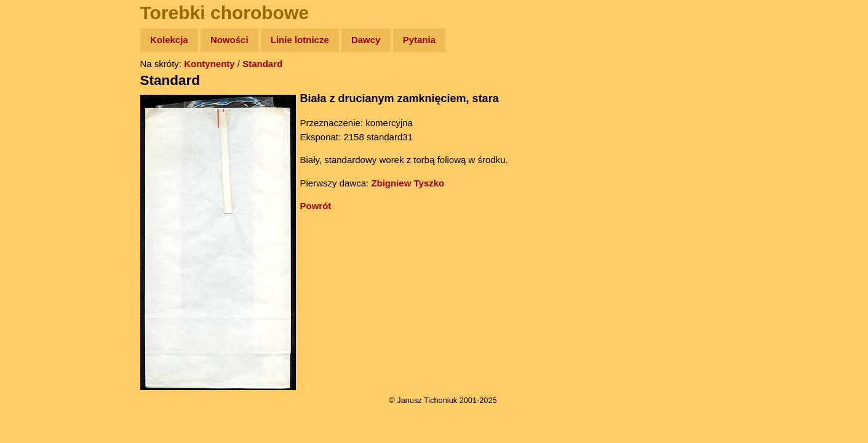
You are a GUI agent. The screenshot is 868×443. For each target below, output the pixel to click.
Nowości (229, 40)
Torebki (37, 254)
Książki (37, 159)
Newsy (35, 135)
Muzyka (37, 182)
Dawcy (366, 40)
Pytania (419, 40)
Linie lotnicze (300, 40)
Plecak (35, 206)
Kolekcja (169, 40)
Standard (262, 64)
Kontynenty (209, 64)
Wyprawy (41, 88)
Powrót (316, 206)
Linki (31, 230)
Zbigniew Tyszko (408, 183)
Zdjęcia (37, 112)
